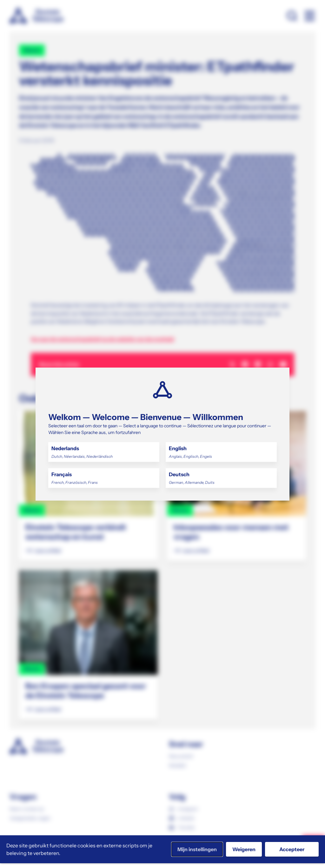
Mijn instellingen (197, 849)
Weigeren (244, 849)
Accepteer (292, 849)
